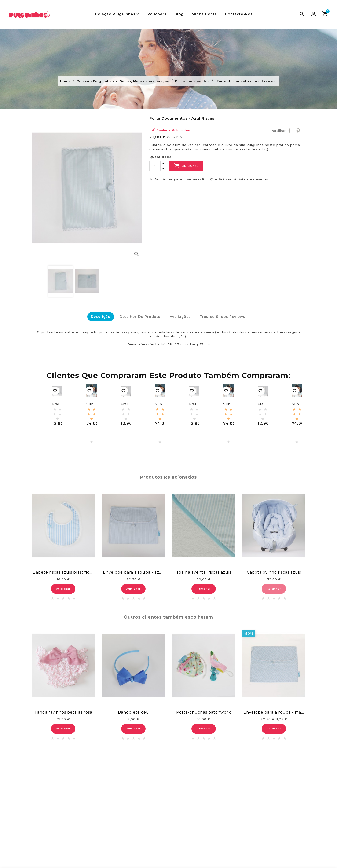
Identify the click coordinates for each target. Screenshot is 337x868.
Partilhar (289, 131)
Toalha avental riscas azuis (204, 571)
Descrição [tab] (98, 317)
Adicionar (186, 166)
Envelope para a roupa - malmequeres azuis (274, 711)
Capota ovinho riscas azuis (274, 571)
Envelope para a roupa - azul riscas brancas (133, 571)
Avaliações (180, 317)
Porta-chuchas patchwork (204, 711)
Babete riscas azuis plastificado (63, 571)
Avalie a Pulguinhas (171, 130)
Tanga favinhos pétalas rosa (63, 711)
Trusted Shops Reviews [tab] (224, 317)
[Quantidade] (155, 166)
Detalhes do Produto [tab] (139, 317)
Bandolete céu (134, 711)
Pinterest (298, 131)
